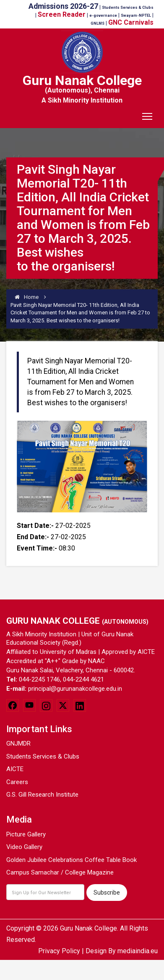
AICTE (15, 769)
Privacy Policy (59, 951)
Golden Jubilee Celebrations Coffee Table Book (72, 860)
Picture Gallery (26, 834)
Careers (17, 782)
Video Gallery (24, 847)
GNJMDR (18, 743)
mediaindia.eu (138, 951)
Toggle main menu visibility (148, 113)
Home (27, 297)
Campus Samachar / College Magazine (60, 872)
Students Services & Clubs (43, 756)
